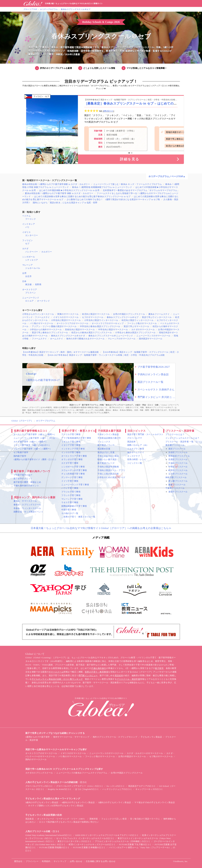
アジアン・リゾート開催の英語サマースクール (54, 326)
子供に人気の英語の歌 (108, 474)
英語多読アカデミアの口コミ (142, 786)
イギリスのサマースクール (66, 317)
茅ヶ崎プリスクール (178, 481)
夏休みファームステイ (159, 314)
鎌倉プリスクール (177, 485)
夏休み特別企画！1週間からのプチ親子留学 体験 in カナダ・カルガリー (59, 193)
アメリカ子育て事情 (71, 434)
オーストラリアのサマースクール (73, 323)
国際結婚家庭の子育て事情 (74, 506)
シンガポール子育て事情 (73, 467)
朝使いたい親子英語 (107, 459)
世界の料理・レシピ (137, 459)
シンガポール (29, 257)
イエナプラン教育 (136, 449)
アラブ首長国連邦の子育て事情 (76, 438)
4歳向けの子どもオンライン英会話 (78, 802)
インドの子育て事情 (71, 452)
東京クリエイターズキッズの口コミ (75, 841)
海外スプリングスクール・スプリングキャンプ (115, 737)
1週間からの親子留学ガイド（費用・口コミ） (35, 459)
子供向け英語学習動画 (108, 467)
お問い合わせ (76, 861)
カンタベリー (32, 235)
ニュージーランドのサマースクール (153, 336)
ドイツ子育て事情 (70, 481)
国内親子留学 (20, 456)
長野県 (38, 284)
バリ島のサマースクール (41, 323)
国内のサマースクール (36, 759)
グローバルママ (135, 438)
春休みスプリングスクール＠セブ (76, 9)
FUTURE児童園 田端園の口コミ (54, 847)
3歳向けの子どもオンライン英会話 (42, 802)
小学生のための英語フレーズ (111, 477)
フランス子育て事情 (71, 495)
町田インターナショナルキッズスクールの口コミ (92, 844)
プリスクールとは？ (175, 434)
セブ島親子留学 (21, 452)
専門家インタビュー (88, 675)
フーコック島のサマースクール (142, 323)
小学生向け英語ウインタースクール (101, 320)
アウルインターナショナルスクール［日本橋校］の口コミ (123, 841)
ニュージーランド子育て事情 (75, 485)
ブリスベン (31, 293)
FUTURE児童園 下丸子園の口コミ (135, 844)
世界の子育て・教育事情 (97, 672)
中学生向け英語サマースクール (113, 330)
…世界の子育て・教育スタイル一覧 (78, 517)
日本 (24, 281)
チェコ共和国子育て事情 (73, 474)
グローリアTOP (30, 9)
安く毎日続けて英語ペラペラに (145, 819)
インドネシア (29, 224)
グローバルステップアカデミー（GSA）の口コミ (80, 786)
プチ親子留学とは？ (23, 475)
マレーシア (28, 265)
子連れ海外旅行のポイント (26, 486)
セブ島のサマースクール (161, 756)
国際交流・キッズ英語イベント (28, 512)
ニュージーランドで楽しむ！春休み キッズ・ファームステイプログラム (128, 184)
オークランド (43, 301)
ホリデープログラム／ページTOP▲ (167, 176)
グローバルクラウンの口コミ (39, 786)
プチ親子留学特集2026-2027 (154, 367)
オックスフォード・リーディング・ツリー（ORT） (62, 819)
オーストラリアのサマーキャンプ (108, 323)
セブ (27, 244)
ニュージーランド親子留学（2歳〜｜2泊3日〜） (37, 438)
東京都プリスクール (175, 445)
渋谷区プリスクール (178, 452)
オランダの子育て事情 (72, 459)
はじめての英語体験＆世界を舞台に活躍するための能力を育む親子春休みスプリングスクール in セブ (82, 196)
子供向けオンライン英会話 (153, 374)
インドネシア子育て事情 (73, 449)
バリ (27, 227)
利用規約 (46, 861)
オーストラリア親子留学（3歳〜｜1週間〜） (35, 434)
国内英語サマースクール (151, 339)
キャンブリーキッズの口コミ (149, 789)
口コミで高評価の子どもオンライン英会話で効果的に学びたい (69, 822)
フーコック (31, 219)
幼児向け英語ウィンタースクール (138, 320)
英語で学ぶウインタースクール (157, 317)
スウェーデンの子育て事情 (74, 470)
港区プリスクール (177, 449)
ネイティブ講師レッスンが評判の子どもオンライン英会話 (56, 806)
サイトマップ (60, 861)
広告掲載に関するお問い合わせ (101, 861)
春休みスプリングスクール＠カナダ (68, 336)
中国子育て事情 (69, 510)
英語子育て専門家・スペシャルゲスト (145, 434)
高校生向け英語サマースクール (80, 330)
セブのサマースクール (93, 317)
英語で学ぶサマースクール (136, 326)
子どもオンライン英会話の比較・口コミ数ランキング (57, 679)
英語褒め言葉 (104, 449)
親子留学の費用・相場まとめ (27, 482)
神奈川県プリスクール (176, 477)
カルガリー (47, 252)
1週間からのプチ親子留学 (38, 737)
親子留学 (159, 668)
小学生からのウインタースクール (38, 314)
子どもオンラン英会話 (151, 737)
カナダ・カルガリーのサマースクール (145, 753)
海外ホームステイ (136, 452)
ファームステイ (39, 339)
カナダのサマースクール (143, 330)
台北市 (28, 276)
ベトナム (26, 216)
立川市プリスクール (178, 474)
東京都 (28, 284)
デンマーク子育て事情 (72, 477)
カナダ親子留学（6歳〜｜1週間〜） (31, 442)
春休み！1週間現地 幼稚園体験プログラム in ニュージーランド (102, 187)
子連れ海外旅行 (99, 668)
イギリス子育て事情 (71, 442)
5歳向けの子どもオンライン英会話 (115, 802)
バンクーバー (32, 252)
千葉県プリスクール (175, 488)
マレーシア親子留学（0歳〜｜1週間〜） (33, 449)
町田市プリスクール (178, 470)
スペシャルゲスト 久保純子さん (156, 390)
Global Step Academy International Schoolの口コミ (49, 835)
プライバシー (32, 861)
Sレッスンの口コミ (116, 786)
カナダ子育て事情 (70, 463)
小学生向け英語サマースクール (66, 320)
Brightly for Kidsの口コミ (60, 789)
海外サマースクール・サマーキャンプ (71, 737)
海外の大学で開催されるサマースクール (85, 339)
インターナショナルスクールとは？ (182, 438)
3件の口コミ (108, 111)
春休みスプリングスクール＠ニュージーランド (111, 336)
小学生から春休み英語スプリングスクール (135, 333)
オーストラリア (30, 290)
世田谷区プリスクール (179, 456)
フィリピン (28, 240)
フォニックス (104, 442)
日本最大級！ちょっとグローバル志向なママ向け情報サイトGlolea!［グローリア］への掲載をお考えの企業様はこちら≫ (101, 528)
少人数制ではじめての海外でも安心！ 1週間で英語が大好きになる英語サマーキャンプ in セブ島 (113, 199)
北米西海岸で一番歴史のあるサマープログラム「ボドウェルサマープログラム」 (141, 190)
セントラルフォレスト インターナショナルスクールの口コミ (85, 838)
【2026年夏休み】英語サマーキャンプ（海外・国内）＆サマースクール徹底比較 (61, 352)
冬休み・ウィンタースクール (27, 508)
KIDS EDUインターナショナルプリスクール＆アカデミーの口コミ (107, 835)
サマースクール (56, 672)
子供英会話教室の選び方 (109, 438)
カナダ (25, 249)
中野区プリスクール (178, 467)
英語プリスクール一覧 (151, 382)
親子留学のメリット (23, 478)
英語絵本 (132, 442)
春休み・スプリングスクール (27, 505)
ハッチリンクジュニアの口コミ (117, 789)
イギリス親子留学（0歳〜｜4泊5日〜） (32, 445)
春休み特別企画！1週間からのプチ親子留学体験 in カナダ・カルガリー (56, 184)
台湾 (24, 273)
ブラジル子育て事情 (71, 492)
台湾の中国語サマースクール (132, 756)
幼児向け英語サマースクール (96, 314)
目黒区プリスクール (178, 459)
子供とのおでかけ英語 (108, 456)
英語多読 (30, 819)
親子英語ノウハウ (106, 445)
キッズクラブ (134, 456)
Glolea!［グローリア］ (22, 421)
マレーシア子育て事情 (72, 499)
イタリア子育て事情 (71, 445)
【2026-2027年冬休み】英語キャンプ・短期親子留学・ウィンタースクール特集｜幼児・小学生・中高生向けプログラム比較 (106, 355)
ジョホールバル (33, 268)
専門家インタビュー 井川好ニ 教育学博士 (156, 397)
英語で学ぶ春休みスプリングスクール (50, 333)
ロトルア (29, 301)
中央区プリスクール (178, 463)
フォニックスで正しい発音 (114, 819)
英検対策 (94, 819)
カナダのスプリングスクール (39, 773)
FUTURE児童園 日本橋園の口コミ (89, 847)
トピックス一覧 (135, 463)
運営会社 (18, 861)
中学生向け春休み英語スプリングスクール (100, 326)
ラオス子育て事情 (70, 502)
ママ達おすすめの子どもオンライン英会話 (155, 802)
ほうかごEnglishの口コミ (87, 789)
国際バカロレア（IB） (138, 445)
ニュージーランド (31, 298)
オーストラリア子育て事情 (74, 456)
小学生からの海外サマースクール (46, 330)
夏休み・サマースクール (25, 501)
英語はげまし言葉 (106, 452)
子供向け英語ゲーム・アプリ (111, 470)
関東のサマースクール (68, 314)
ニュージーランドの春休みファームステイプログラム (82, 773)
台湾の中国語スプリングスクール (129, 314)
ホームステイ (57, 339)
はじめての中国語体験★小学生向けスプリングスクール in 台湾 (69, 190)
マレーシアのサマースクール (122, 339)
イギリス (26, 232)
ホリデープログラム (49, 9)
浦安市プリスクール (178, 492)
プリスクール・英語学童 (128, 679)
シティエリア (32, 260)
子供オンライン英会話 (108, 434)
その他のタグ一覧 (70, 513)
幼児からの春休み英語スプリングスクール (92, 333)
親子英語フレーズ (106, 463)
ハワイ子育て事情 (70, 488)
